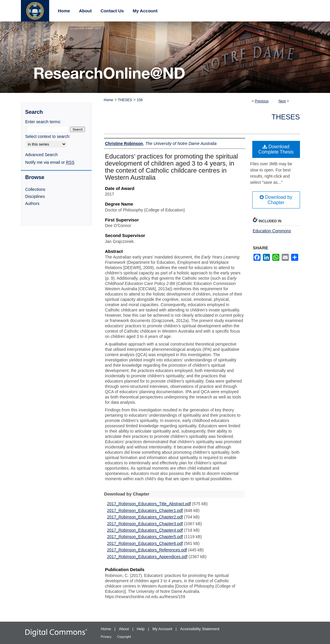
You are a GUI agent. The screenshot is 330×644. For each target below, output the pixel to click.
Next (282, 101)
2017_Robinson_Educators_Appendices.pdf (147, 557)
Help (141, 629)
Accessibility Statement (200, 629)
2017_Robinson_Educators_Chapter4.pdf (145, 530)
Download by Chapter (276, 200)
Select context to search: (48, 136)
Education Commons (272, 231)
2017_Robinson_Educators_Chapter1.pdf (145, 510)
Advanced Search (42, 155)
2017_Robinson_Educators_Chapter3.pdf (145, 524)
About (125, 629)
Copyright (124, 637)
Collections (35, 189)
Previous (262, 101)
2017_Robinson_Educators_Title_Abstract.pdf (149, 504)
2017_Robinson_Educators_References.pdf (147, 550)
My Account (163, 629)
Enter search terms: (43, 122)
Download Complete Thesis (276, 149)
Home (109, 100)
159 (140, 100)
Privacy (107, 637)
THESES (125, 100)
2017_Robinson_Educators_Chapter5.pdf (145, 537)
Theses (286, 117)
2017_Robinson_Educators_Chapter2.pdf (145, 517)
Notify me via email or (50, 162)
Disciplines (35, 196)
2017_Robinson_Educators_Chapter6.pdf (145, 543)
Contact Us (112, 11)
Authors (32, 203)
